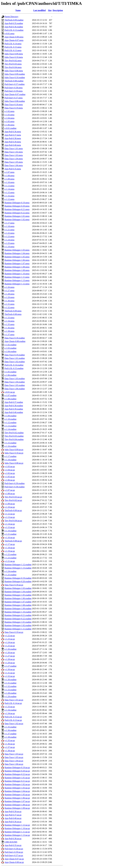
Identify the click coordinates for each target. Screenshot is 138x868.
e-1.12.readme (11, 422)
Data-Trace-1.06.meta (14, 165)
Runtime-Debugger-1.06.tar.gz (17, 798)
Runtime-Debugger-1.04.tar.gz (17, 791)
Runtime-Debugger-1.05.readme (18, 595)
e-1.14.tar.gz (10, 524)
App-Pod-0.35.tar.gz (13, 845)
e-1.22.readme (11, 554)
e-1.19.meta (9, 247)
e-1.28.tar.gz (10, 659)
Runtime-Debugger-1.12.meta (17, 284)
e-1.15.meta (9, 192)
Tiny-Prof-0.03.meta (13, 64)
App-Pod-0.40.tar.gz (13, 818)
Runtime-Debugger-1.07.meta (17, 264)
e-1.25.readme (11, 575)
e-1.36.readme (11, 730)
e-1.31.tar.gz (10, 673)
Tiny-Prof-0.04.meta (13, 67)
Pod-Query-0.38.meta (14, 88)
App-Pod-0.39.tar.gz (13, 811)
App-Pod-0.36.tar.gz (13, 822)
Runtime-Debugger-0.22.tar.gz (17, 774)
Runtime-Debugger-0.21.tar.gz (17, 781)
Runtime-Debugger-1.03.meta (17, 250)
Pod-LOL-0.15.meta (13, 47)
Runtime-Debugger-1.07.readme (18, 602)
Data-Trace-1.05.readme (15, 385)
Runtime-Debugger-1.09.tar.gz (17, 808)
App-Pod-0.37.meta (13, 135)
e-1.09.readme (11, 416)
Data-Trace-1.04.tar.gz (14, 761)
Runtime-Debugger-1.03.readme (18, 588)
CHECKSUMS (11, 842)
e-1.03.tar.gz (10, 466)
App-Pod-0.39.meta (13, 142)
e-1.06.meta (9, 125)
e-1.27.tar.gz (10, 656)
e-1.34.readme (11, 710)
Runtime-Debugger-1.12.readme (18, 565)
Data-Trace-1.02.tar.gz (14, 724)
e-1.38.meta (9, 331)
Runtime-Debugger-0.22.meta (17, 213)
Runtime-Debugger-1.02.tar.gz (17, 784)
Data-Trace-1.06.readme (15, 389)
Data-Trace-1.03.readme (15, 379)
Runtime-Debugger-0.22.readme (18, 619)
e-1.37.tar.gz (10, 747)
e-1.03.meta (9, 115)
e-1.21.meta (9, 230)
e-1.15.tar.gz (10, 527)
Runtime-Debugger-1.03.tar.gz (17, 788)
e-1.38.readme (11, 737)
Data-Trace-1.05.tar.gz (14, 757)
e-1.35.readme (11, 727)
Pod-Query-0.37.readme (15, 84)
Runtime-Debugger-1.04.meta (17, 253)
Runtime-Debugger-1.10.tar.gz (17, 828)
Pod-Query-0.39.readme (15, 483)
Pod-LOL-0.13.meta (13, 50)
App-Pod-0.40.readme (14, 412)
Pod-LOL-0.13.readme (14, 30)
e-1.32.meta (9, 307)
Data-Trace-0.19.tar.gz (14, 632)
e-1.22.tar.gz (10, 636)
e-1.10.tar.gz (10, 507)
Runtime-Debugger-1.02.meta (17, 220)
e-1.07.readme (11, 395)
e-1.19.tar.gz (10, 551)
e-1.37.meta (9, 335)
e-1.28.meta (9, 294)
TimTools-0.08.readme (14, 81)
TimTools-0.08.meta (13, 314)
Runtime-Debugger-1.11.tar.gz (17, 832)
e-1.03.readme (11, 348)
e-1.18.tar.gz (10, 548)
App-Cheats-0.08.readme (15, 341)
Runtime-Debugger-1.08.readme (18, 605)
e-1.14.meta (9, 189)
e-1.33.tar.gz (10, 707)
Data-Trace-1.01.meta (14, 149)
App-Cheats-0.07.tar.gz (14, 859)
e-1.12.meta (9, 199)
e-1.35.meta (9, 324)
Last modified (40, 10)
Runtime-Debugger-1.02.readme (18, 625)
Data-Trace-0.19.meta (14, 108)
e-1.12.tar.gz (10, 514)
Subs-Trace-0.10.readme (15, 77)
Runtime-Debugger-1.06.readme (18, 598)
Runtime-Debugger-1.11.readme (18, 629)
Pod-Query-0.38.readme (15, 487)
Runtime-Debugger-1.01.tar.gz (17, 778)
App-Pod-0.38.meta (13, 138)
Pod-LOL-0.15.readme (14, 368)
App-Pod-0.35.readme (14, 23)
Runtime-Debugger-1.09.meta (17, 270)
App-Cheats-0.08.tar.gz (14, 862)
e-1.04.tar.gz (10, 470)
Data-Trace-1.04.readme (15, 382)
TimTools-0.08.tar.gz (13, 541)
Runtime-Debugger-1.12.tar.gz (17, 825)
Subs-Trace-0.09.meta (14, 54)
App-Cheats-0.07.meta (14, 40)
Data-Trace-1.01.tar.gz (14, 700)
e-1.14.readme (11, 429)
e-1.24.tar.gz (10, 642)
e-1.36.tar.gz (10, 744)
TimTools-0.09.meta (13, 311)
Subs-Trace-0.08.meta (14, 71)
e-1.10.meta (9, 182)
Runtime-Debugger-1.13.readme (18, 568)
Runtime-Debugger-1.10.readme (18, 612)
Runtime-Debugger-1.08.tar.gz (17, 805)
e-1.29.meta (9, 297)
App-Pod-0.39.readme (14, 409)
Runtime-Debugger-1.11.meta (17, 277)
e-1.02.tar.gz (10, 473)
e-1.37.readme (11, 734)
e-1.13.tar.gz (10, 517)
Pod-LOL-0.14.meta (13, 44)
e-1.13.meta (9, 186)
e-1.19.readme (11, 531)
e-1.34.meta (9, 321)
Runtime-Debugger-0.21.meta (17, 209)
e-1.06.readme (11, 375)
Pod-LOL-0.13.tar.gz (13, 720)
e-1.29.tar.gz (10, 663)
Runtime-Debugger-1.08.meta (17, 267)
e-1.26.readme (11, 649)
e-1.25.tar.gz (10, 646)
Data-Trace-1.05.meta (14, 162)
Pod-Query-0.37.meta (14, 98)
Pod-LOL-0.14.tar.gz (13, 703)
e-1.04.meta (9, 118)
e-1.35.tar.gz (10, 740)
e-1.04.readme (11, 351)
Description (58, 10)
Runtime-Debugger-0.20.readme (18, 581)
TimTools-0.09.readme (14, 20)
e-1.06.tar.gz (10, 480)
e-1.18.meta (9, 226)
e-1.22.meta (9, 233)
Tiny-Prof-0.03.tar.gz (13, 497)
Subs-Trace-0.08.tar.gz (14, 463)
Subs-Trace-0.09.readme (15, 74)
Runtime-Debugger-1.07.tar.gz (17, 801)
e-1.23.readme (11, 558)
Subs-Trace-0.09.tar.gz (14, 450)
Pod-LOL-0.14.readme (14, 365)
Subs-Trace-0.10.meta (14, 57)
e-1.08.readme (11, 399)
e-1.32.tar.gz (10, 676)
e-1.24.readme (11, 571)
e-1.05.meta (9, 121)
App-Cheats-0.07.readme (15, 94)
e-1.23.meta (9, 236)
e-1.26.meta (9, 287)
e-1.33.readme (11, 690)
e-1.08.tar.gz (10, 494)
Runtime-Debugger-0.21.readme (18, 615)
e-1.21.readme (11, 534)
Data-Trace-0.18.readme (15, 338)
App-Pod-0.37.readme (14, 402)
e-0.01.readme (11, 128)
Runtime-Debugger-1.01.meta (17, 216)
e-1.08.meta (9, 176)
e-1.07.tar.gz (10, 490)
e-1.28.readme (11, 693)
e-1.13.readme (11, 426)
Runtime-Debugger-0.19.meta (17, 203)
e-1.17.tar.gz (10, 544)
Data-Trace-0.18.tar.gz (14, 585)
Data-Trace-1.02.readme (15, 362)
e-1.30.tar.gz (10, 669)
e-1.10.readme (11, 419)
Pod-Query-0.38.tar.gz (14, 849)
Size (50, 10)
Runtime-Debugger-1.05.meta (17, 257)
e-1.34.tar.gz (10, 713)
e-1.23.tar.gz (10, 639)
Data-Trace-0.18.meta (14, 105)
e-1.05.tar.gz (10, 477)
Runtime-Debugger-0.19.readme (18, 578)
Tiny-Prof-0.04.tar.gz (13, 521)
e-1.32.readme (11, 686)
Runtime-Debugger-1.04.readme (18, 592)
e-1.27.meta (9, 291)
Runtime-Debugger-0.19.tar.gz (17, 768)
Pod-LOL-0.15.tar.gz (13, 717)
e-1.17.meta (9, 223)
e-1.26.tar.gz (10, 652)
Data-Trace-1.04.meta (14, 159)
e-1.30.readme (11, 680)
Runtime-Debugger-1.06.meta (17, 260)
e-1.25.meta (9, 243)
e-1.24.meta (9, 240)
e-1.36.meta (9, 328)
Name (18, 10)
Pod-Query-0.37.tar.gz (14, 855)
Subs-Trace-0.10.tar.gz (14, 453)
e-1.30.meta (9, 301)
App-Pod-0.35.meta (13, 169)
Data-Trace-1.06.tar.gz (14, 764)
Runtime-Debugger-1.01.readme (18, 622)
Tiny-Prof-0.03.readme (14, 436)
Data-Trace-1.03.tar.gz (14, 754)
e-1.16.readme (11, 446)
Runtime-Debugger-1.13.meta (17, 280)
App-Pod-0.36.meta (13, 132)
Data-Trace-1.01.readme (15, 358)
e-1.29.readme (11, 696)
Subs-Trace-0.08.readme (15, 101)
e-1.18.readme (11, 460)
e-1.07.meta (9, 172)
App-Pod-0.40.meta (13, 145)
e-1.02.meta (9, 111)
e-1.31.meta (9, 304)
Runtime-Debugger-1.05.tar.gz (17, 795)
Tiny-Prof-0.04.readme (14, 439)
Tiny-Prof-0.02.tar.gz (13, 500)
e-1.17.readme (11, 456)
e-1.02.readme (11, 345)
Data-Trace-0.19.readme (15, 355)
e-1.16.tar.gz (10, 537)
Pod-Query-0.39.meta (14, 91)
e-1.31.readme (11, 683)
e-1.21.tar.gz (10, 561)
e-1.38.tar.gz (10, 751)
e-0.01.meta (9, 33)
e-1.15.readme (11, 443)
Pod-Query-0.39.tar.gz (14, 852)
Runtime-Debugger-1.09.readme (18, 609)
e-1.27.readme (11, 666)
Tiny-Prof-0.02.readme (14, 433)
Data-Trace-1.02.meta (14, 152)
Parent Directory (11, 17)
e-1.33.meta (9, 318)
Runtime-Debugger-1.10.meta (17, 274)
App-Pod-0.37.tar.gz (13, 815)
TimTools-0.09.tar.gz (13, 510)
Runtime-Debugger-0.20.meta (17, 206)
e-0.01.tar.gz (10, 392)
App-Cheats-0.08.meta (14, 37)
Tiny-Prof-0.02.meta (13, 61)
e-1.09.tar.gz (10, 504)
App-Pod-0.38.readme (14, 406)
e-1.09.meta (9, 179)
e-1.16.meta (9, 196)
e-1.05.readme (11, 372)
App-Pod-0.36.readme (14, 27)
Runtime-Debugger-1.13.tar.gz (17, 835)
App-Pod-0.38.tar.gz (13, 839)
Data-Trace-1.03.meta (14, 155)
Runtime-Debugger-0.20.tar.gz (17, 771)
